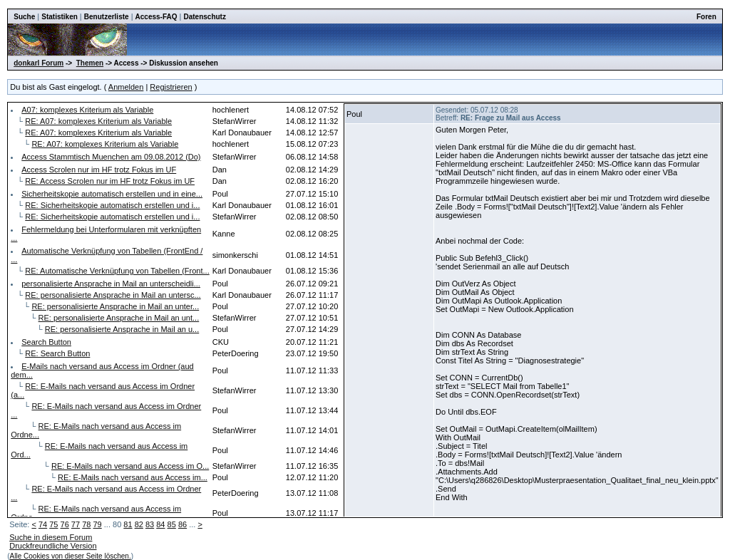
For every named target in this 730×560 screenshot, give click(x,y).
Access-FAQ (156, 17)
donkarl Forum (38, 63)
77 (76, 524)
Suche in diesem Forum (51, 537)
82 (139, 524)
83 (150, 524)
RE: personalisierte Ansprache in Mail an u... (122, 329)
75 (53, 524)
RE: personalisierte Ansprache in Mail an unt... (119, 318)
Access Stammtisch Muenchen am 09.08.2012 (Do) (111, 157)
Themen (90, 63)
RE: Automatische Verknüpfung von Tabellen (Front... (117, 271)
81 (128, 524)
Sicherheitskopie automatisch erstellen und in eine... (112, 194)
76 (65, 524)
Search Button (46, 342)
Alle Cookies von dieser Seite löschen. (71, 556)
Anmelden (126, 87)
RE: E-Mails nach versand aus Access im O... (130, 466)
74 (43, 524)
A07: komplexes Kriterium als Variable (87, 110)
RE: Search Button (57, 353)
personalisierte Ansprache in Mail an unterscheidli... (111, 284)
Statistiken (60, 17)
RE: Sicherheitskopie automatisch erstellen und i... (112, 205)
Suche (24, 17)
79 (97, 524)
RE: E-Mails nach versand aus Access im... (133, 477)
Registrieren (171, 87)
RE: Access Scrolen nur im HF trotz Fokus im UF (110, 181)
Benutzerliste (107, 17)
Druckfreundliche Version (53, 546)
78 (86, 524)
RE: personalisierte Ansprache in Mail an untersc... (113, 295)
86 (182, 524)
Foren (706, 17)
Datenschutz (204, 17)
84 (160, 524)
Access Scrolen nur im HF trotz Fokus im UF (99, 170)
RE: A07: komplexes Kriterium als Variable (98, 121)
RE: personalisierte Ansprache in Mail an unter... (115, 306)
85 (172, 524)
